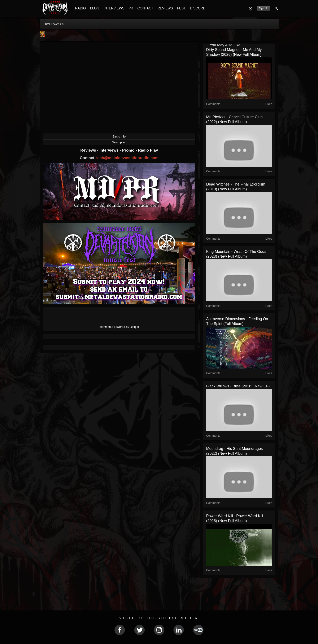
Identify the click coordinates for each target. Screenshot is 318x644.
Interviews (110, 150)
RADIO (81, 8)
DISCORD (198, 8)
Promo (129, 150)
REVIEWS (165, 8)
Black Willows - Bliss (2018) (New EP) (238, 386)
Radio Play (148, 150)
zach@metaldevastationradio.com (127, 158)
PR (131, 8)
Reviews (89, 150)
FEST (181, 8)
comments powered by (119, 327)
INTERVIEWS (114, 8)
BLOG (95, 8)
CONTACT (145, 8)
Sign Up (263, 8)
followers (55, 24)
